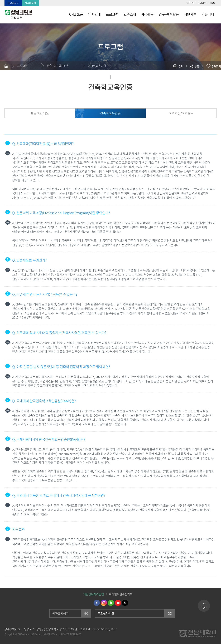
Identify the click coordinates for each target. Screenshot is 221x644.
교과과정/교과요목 (181, 113)
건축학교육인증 (97, 66)
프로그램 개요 (40, 113)
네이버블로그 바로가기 (111, 603)
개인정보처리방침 (94, 594)
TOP (204, 608)
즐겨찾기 (216, 66)
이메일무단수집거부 (121, 594)
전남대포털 (30, 3)
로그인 (190, 3)
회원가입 (202, 3)
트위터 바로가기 (125, 603)
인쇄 (181, 66)
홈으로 (6, 66)
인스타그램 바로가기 (104, 603)
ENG (212, 3)
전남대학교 (13, 3)
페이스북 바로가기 (97, 603)
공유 (197, 66)
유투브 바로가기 (118, 603)
